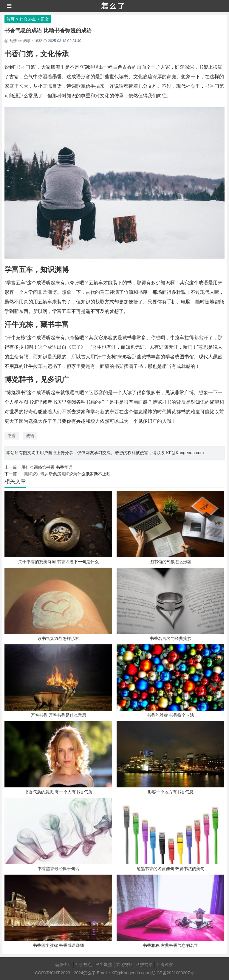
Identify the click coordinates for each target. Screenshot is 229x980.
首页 (10, 19)
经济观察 (165, 964)
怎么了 (89, 973)
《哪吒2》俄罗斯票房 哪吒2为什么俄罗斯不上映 (66, 474)
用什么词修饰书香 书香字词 (47, 467)
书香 (12, 436)
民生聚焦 (104, 964)
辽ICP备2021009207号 (173, 973)
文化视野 (124, 964)
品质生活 (63, 964)
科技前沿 (144, 964)
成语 (30, 436)
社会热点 (28, 19)
